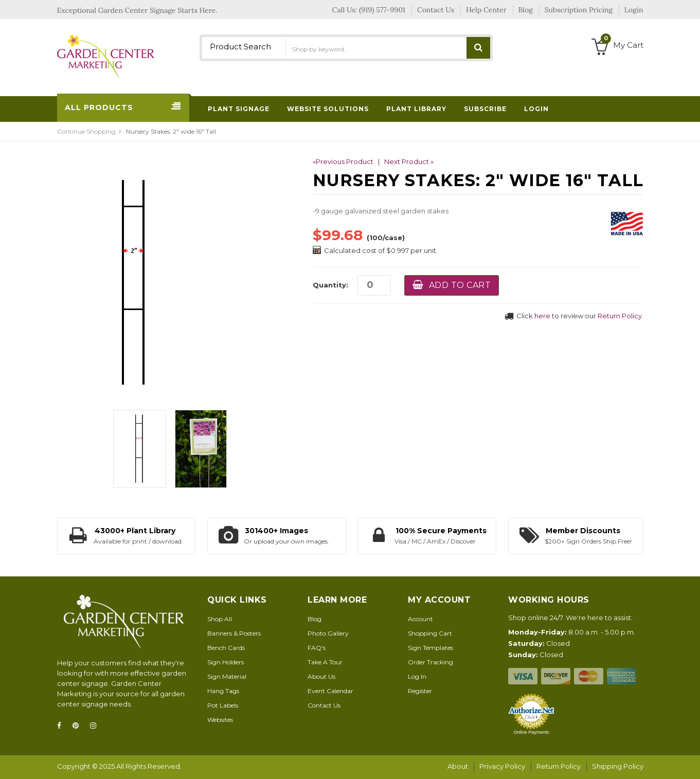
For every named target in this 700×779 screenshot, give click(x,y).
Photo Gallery (328, 633)
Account (420, 619)
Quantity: (330, 285)
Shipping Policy (618, 766)
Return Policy (620, 316)
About (458, 766)
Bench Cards (226, 648)
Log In (417, 676)
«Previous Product (343, 161)
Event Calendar (330, 691)
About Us (321, 676)
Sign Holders (226, 662)
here (542, 316)
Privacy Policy (502, 766)
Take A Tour (325, 662)
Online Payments (532, 732)
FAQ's (317, 648)
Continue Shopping (86, 131)
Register (420, 691)
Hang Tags (223, 691)
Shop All (220, 619)
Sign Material (227, 676)
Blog (315, 619)
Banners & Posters (234, 633)
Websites (220, 720)
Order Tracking (430, 662)
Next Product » (409, 161)
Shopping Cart (430, 633)
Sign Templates (430, 648)
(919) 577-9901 (382, 10)
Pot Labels (223, 705)
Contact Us (324, 705)
